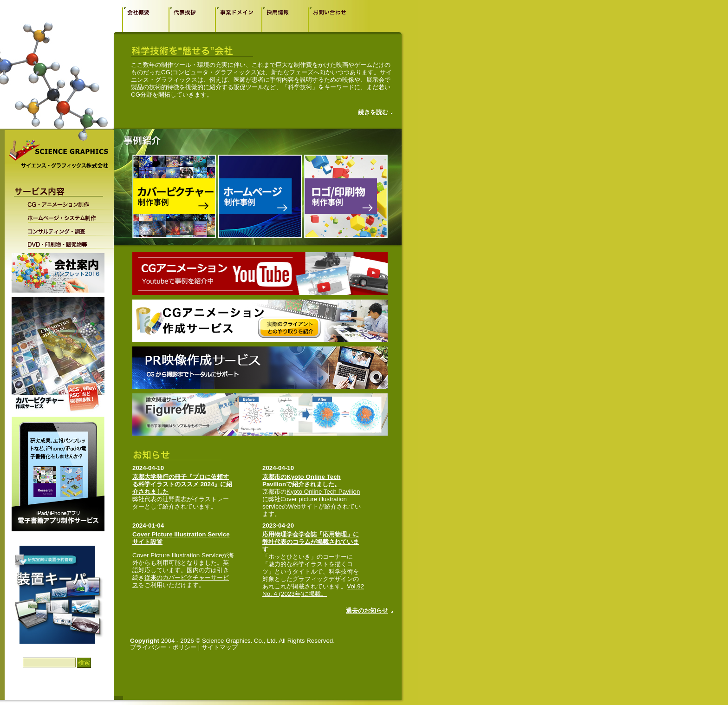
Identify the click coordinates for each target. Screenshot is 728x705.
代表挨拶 (192, 20)
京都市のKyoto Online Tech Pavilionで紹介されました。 (302, 480)
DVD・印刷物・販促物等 (65, 242)
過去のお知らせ (367, 610)
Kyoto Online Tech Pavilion (323, 492)
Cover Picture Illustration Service (177, 555)
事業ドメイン (238, 20)
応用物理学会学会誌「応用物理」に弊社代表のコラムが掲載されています (311, 542)
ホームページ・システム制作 (65, 216)
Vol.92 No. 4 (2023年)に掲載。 (313, 590)
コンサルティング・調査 (65, 229)
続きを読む (373, 112)
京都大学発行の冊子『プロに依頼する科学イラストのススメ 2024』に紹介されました (182, 484)
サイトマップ (220, 647)
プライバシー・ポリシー (163, 647)
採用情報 (285, 20)
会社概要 (145, 20)
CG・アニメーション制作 (65, 204)
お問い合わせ (331, 20)
